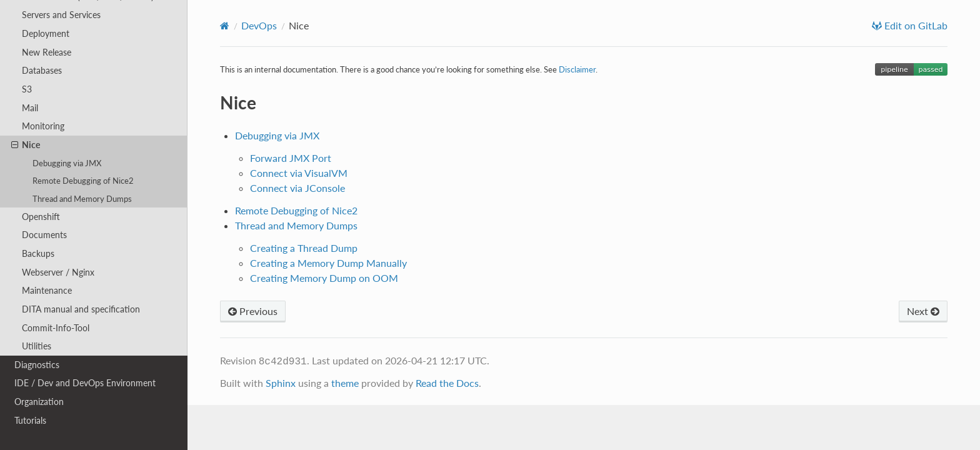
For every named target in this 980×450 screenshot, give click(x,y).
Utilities (37, 346)
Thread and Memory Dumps (82, 199)
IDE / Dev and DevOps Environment (85, 383)
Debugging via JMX (67, 163)
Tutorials (30, 420)
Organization (39, 402)
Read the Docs (447, 383)
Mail (30, 108)
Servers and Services (61, 15)
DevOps (259, 25)
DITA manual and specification (81, 309)
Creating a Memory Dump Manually (328, 263)
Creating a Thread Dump (304, 248)
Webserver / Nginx (58, 272)
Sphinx (281, 383)
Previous (253, 311)
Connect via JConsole (297, 188)
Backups (38, 253)
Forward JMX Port (291, 158)
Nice (26, 145)
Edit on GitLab (915, 26)
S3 (27, 89)
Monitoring (43, 126)
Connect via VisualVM (299, 173)
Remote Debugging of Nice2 (83, 181)
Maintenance (47, 290)
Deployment (46, 33)
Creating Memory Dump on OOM (324, 278)
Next (923, 311)
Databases (42, 70)
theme (345, 383)
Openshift (41, 217)
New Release (47, 52)
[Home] (225, 26)
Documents (44, 235)
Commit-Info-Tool (56, 328)
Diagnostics (37, 365)
